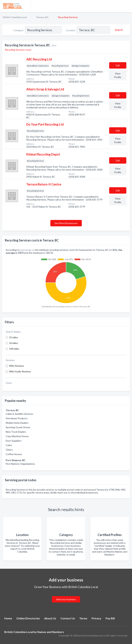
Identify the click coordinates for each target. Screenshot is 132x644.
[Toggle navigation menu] (127, 6)
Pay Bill (110, 618)
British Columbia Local (15, 17)
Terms (83, 618)
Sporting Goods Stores (18, 427)
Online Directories (28, 618)
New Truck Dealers (16, 432)
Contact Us (68, 618)
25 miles (13, 337)
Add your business (66, 599)
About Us (50, 618)
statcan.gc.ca (27, 250)
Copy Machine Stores (17, 436)
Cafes (9, 445)
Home (8, 618)
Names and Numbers (51, 632)
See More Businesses (66, 223)
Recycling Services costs (18, 50)
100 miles (14, 349)
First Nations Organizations (20, 464)
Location (71, 30)
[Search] (118, 30)
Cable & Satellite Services (19, 414)
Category (18, 30)
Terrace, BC (42, 17)
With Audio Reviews (20, 371)
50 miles (13, 343)
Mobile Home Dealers (17, 423)
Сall (118, 65)
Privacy (96, 618)
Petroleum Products (17, 418)
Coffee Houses (14, 454)
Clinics (9, 450)
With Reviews (17, 366)
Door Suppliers (14, 441)
